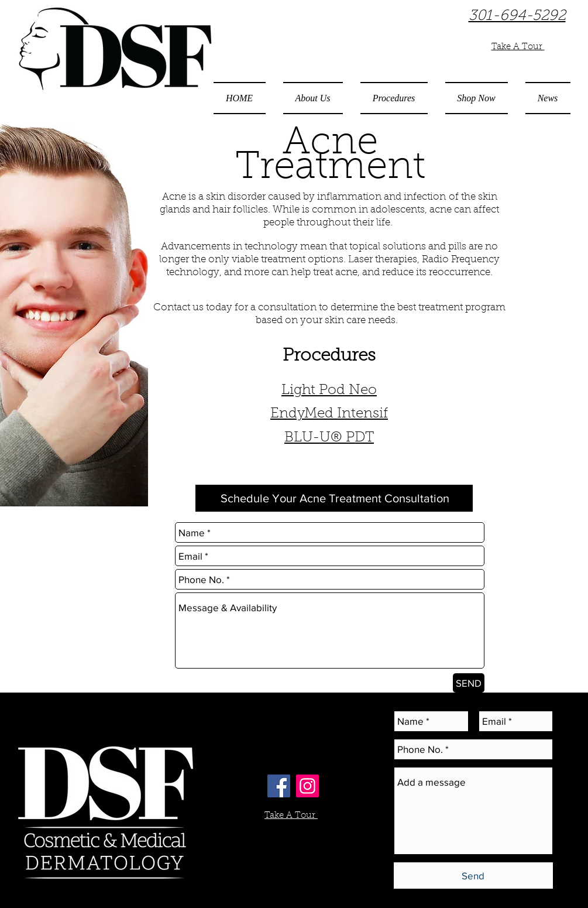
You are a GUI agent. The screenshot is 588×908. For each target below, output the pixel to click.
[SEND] (469, 683)
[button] (313, 98)
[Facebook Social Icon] (279, 786)
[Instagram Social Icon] (307, 786)
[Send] (473, 876)
